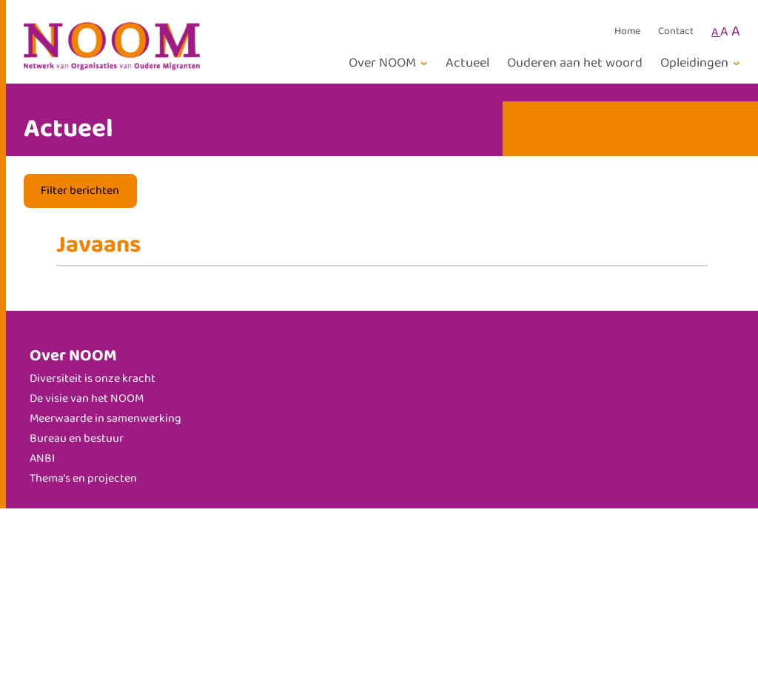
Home (627, 32)
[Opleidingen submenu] (702, 63)
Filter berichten (80, 191)
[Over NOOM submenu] (390, 63)
